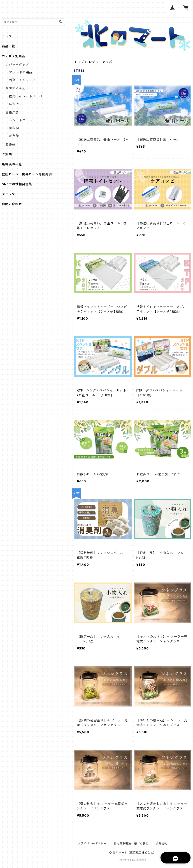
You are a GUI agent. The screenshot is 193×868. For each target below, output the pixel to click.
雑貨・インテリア (22, 80)
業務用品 (12, 113)
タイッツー (10, 194)
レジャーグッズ (17, 65)
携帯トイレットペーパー (27, 96)
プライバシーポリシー (92, 843)
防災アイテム (15, 89)
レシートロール (21, 120)
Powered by (133, 860)
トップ (79, 62)
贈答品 (10, 144)
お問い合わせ (12, 204)
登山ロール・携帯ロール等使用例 (27, 174)
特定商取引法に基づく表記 (131, 843)
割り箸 (14, 136)
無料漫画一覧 (12, 164)
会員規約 (162, 843)
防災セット (17, 104)
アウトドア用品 (21, 72)
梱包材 (14, 128)
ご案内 (7, 154)
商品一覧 (8, 46)
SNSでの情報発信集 (17, 184)
